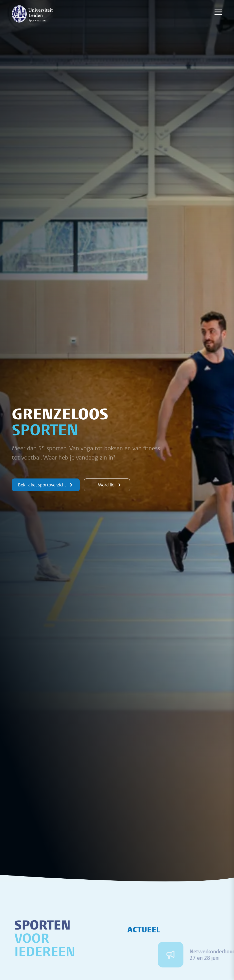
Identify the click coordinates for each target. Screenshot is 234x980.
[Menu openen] (218, 12)
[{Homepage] (32, 14)
